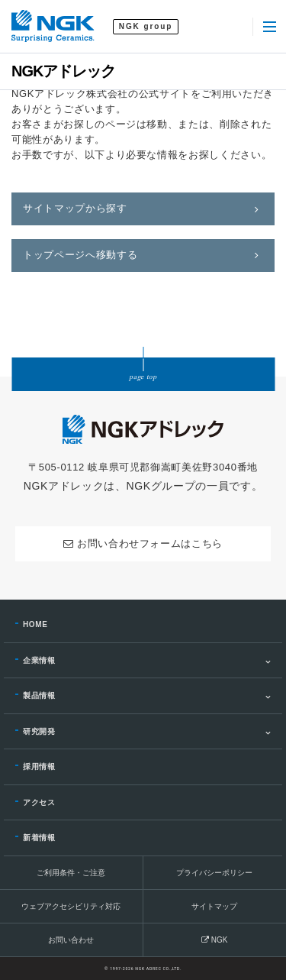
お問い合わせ (71, 940)
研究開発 (39, 731)
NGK (214, 940)
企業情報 (39, 660)
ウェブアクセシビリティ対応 (71, 906)
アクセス (39, 802)
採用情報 (39, 767)
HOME (35, 624)
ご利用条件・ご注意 (71, 873)
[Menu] (269, 27)
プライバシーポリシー (214, 873)
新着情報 (39, 838)
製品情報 (39, 695)
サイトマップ (214, 906)
